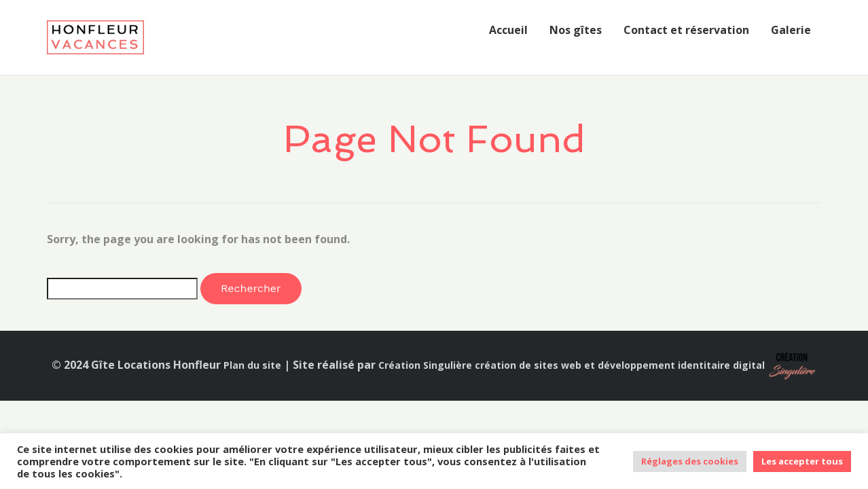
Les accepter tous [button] (802, 461)
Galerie (791, 30)
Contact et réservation (686, 30)
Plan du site (252, 365)
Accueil (508, 30)
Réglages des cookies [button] (690, 461)
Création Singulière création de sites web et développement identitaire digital (572, 365)
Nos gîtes (576, 30)
